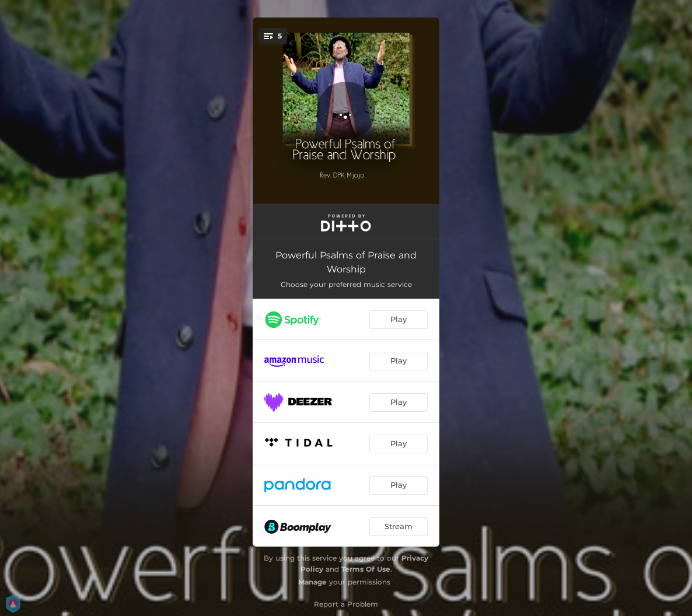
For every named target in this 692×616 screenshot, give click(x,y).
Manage (312, 582)
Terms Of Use (366, 569)
